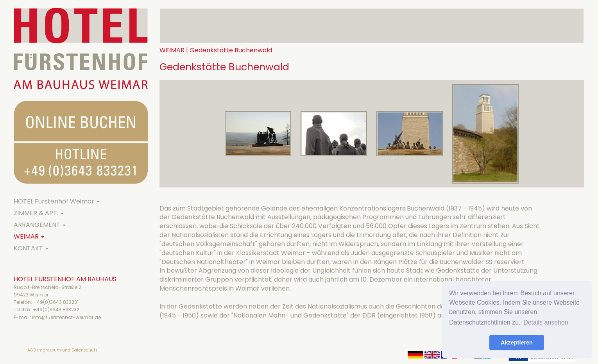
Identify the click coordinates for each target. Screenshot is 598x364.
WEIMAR (29, 236)
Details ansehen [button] (546, 322)
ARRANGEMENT (40, 225)
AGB (32, 350)
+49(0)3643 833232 (56, 310)
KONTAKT (31, 248)
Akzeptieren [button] (517, 343)
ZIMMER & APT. (39, 213)
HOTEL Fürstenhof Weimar (57, 201)
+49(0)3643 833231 (56, 302)
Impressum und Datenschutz (67, 350)
